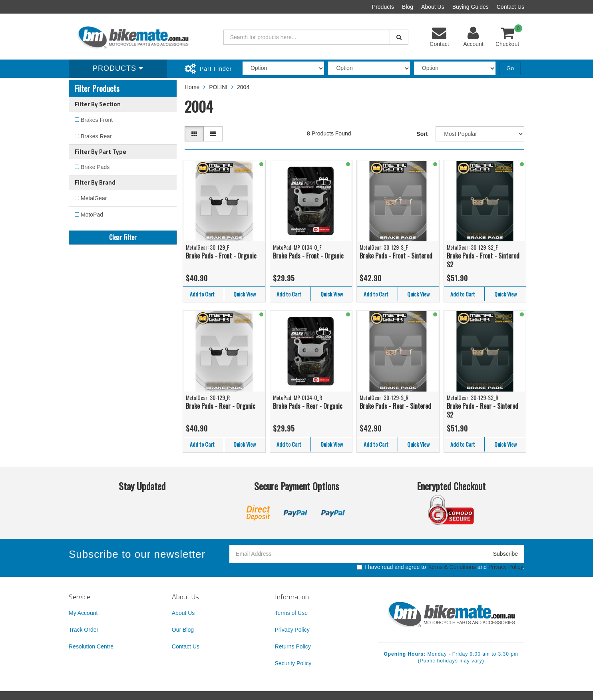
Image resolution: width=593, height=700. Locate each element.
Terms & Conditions (451, 567)
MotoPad (92, 215)
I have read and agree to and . (441, 567)
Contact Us (510, 7)
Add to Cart (202, 294)
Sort (422, 134)
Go (510, 68)
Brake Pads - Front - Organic (221, 256)
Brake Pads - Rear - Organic (221, 406)
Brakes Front (97, 120)
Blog (408, 7)
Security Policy (293, 663)
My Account (83, 613)
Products (383, 7)
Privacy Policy (505, 567)
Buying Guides (471, 7)
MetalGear (94, 198)
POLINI (218, 87)
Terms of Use (291, 613)
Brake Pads (95, 167)
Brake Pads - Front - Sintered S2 (483, 260)
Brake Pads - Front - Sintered (396, 256)
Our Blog (183, 630)
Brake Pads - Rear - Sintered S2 (483, 411)
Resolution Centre (91, 646)
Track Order (84, 630)
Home (192, 87)
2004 (243, 87)
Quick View (245, 294)
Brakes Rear (96, 136)
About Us (433, 7)
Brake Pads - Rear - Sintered (395, 406)
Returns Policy (293, 646)
